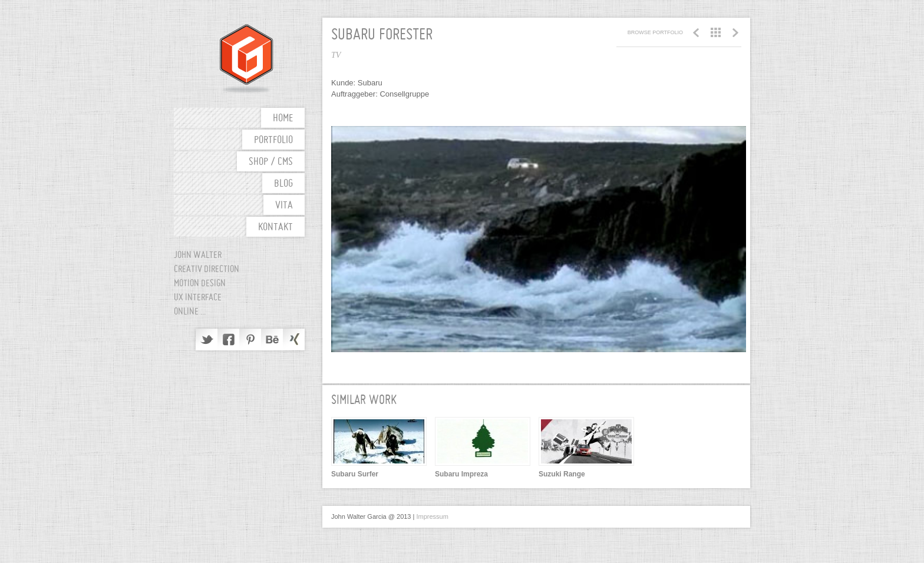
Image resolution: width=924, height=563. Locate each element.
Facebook (228, 340)
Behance (272, 340)
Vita (284, 206)
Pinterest (250, 340)
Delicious (294, 340)
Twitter (207, 340)
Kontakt (275, 228)
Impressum (432, 516)
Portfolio (273, 140)
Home (283, 119)
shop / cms (271, 162)
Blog (283, 184)
